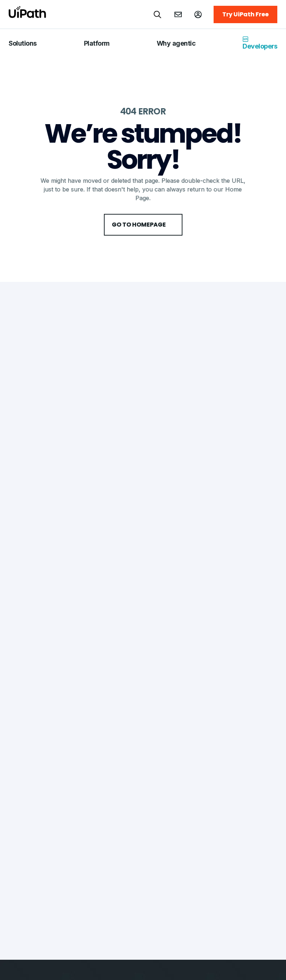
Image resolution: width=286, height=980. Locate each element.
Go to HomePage (143, 225)
